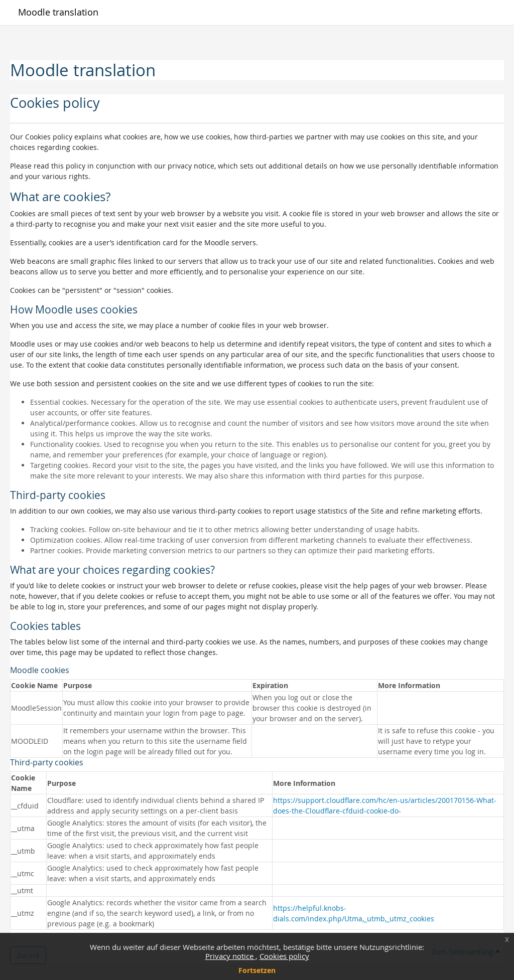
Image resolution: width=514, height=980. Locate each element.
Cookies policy (284, 956)
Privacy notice (230, 956)
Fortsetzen (257, 970)
